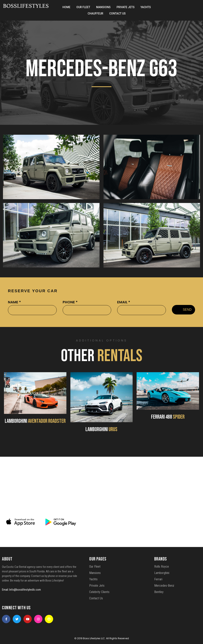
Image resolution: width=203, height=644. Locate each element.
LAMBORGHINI (35, 421)
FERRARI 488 (168, 417)
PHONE (70, 302)
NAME (14, 302)
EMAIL (124, 302)
